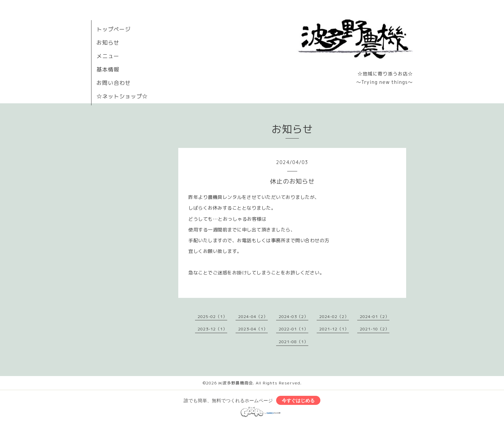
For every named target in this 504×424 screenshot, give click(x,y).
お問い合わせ (114, 83)
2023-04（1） (253, 329)
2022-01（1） (294, 329)
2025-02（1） (212, 316)
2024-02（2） (334, 316)
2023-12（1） (212, 329)
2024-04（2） (253, 316)
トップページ (114, 29)
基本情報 (108, 69)
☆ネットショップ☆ (122, 96)
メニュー (108, 56)
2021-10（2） (375, 329)
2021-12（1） (334, 329)
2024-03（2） (294, 316)
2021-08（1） (294, 342)
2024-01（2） (375, 316)
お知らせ (108, 43)
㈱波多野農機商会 (236, 383)
